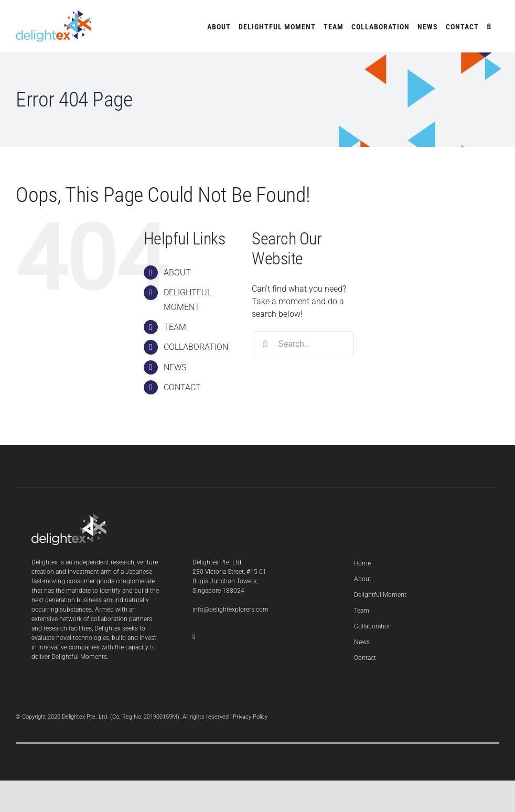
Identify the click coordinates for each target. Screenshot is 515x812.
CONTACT (182, 387)
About (363, 579)
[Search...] (303, 344)
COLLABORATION (196, 347)
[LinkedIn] (194, 637)
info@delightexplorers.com (230, 610)
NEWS (175, 367)
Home (362, 563)
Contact (365, 658)
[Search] (265, 344)
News (362, 642)
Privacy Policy (250, 717)
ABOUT (177, 273)
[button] (489, 26)
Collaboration (373, 626)
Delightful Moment (380, 595)
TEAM (175, 327)
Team (362, 611)
